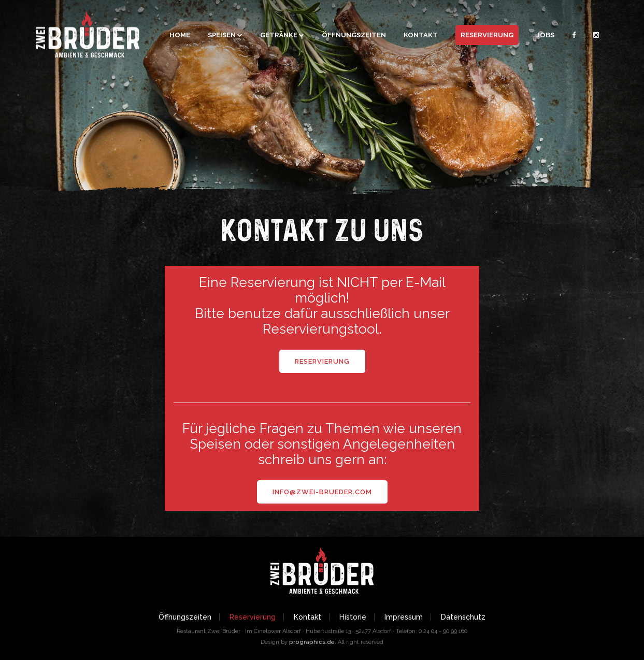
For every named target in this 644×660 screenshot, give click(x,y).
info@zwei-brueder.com (322, 492)
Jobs (545, 35)
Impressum (404, 617)
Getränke (279, 35)
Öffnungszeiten (354, 35)
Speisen (222, 35)
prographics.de (312, 642)
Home (180, 35)
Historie (353, 617)
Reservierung (487, 35)
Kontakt (421, 35)
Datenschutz (463, 617)
